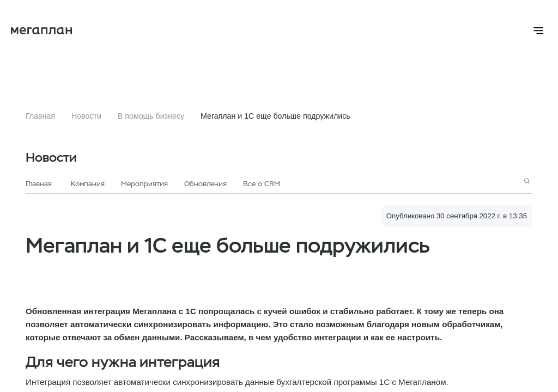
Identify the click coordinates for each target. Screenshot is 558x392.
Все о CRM (262, 184)
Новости (86, 116)
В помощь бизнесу (151, 116)
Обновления (205, 184)
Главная (40, 116)
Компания (88, 184)
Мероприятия (144, 184)
